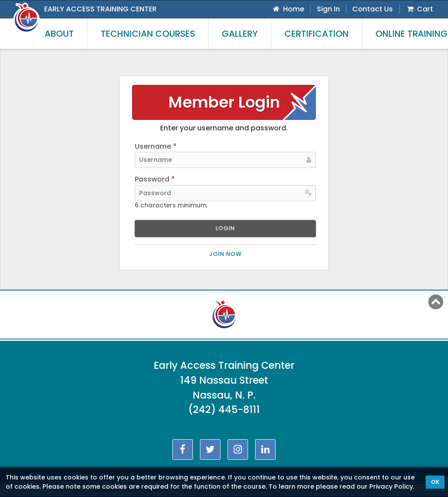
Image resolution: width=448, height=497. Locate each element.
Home (288, 9)
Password (155, 180)
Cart (419, 9)
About (59, 34)
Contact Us (373, 9)
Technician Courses (148, 34)
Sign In (328, 9)
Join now (226, 254)
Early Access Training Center (100, 9)
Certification (317, 34)
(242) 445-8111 (224, 409)
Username (156, 147)
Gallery (240, 34)
